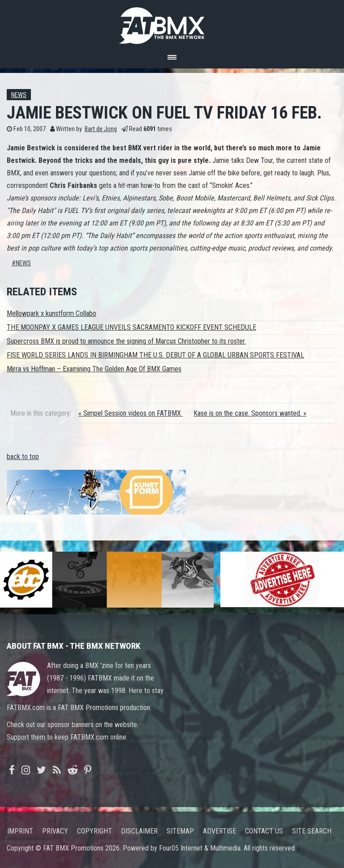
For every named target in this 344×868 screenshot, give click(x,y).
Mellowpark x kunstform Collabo (52, 313)
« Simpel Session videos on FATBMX (131, 413)
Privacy (55, 831)
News (19, 95)
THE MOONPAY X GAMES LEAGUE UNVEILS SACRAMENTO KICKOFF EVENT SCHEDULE (131, 327)
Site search (312, 831)
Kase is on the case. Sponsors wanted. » (250, 413)
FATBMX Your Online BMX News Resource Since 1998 (172, 23)
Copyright (95, 831)
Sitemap (180, 831)
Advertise (219, 831)
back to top (23, 457)
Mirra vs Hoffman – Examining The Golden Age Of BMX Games (94, 369)
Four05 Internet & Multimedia (200, 848)
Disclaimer (139, 831)
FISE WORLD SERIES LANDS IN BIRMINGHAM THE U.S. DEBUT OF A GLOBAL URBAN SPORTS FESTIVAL (155, 355)
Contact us (264, 831)
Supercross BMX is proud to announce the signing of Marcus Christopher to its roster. (126, 341)
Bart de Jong (101, 129)
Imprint (20, 831)
